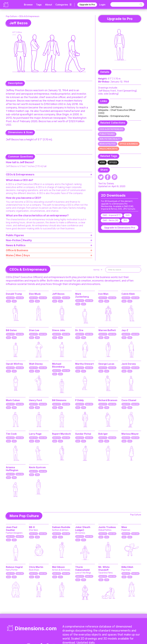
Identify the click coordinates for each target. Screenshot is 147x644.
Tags (39, 5)
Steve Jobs (59, 330)
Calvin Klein (128, 294)
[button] (98, 270)
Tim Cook (11, 434)
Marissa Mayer (130, 434)
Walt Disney (36, 364)
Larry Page (35, 434)
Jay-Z (125, 330)
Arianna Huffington (12, 469)
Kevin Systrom (37, 467)
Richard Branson (108, 400)
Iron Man (103, 294)
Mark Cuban (13, 400)
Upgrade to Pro (87, 5)
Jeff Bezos (58, 294)
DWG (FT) (10, 298)
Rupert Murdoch (61, 434)
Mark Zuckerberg (82, 295)
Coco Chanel (129, 400)
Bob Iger (103, 434)
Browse (28, 5)
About (49, 5)
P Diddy (80, 400)
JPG (125, 220)
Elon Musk (35, 294)
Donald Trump (14, 294)
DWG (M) (20, 298)
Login (102, 5)
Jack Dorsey (129, 364)
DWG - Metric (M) (110, 220)
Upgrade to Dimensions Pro (120, 228)
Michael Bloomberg (58, 365)
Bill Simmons (59, 400)
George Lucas (106, 364)
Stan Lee (34, 330)
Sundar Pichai (83, 434)
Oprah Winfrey (14, 364)
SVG (128, 215)
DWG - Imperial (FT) (112, 215)
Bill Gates (11, 330)
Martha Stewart (84, 364)
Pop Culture (11, 16)
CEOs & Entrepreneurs (29, 16)
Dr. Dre (79, 330)
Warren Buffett (107, 330)
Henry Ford (35, 400)
